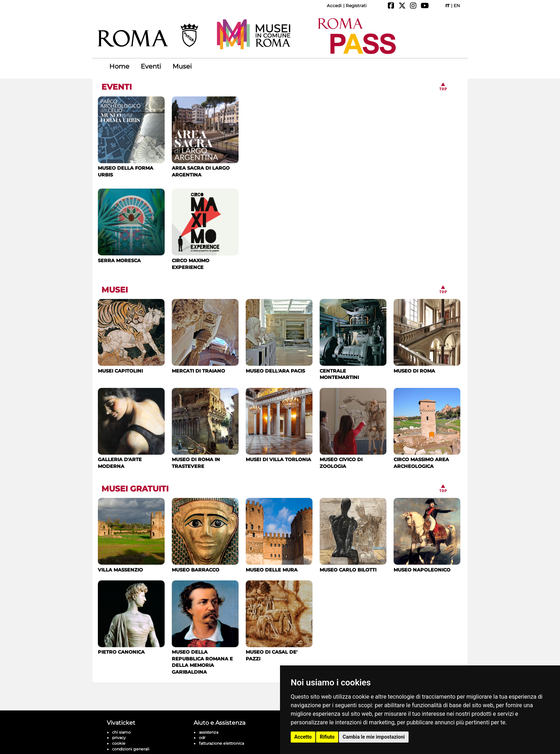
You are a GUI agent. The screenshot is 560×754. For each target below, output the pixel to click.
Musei (182, 66)
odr (202, 720)
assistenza (209, 715)
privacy (119, 720)
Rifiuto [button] (327, 737)
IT (447, 6)
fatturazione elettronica (221, 726)
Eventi (151, 66)
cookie (119, 726)
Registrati (356, 6)
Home (119, 66)
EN (457, 6)
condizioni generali (131, 731)
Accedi (334, 6)
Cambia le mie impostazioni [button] (374, 737)
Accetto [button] (303, 737)
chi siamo (121, 715)
